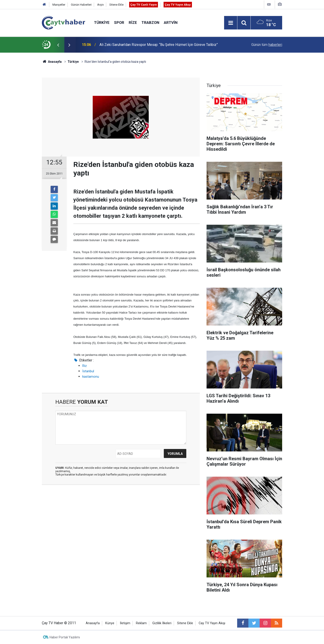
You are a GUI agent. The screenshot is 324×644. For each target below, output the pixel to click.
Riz (85, 366)
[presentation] (58, 45)
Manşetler (59, 5)
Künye (110, 623)
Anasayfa (93, 623)
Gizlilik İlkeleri (162, 623)
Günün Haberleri (81, 5)
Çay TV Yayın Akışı (178, 5)
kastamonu (91, 377)
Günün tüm (267, 45)
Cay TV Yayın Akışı (212, 623)
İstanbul (88, 371)
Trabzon (150, 22)
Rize (133, 22)
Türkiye (102, 22)
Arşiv (100, 5)
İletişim (125, 623)
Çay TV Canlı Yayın (144, 5)
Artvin (171, 22)
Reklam (141, 623)
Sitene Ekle (116, 5)
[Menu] (231, 23)
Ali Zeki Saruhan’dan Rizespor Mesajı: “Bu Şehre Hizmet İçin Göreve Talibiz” (159, 45)
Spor (119, 22)
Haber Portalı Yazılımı (65, 637)
